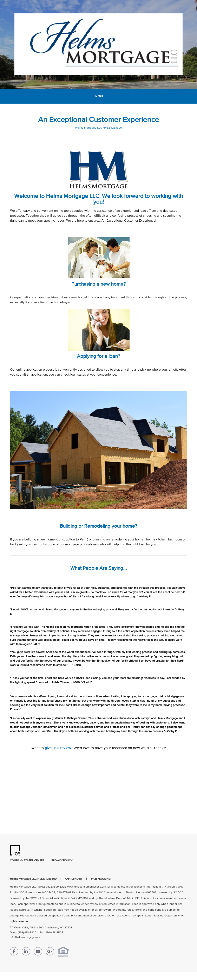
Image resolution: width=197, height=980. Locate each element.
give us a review (58, 748)
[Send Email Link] (38, 952)
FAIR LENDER (73, 879)
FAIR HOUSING (101, 879)
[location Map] (99, 794)
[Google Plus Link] (50, 952)
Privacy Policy (62, 861)
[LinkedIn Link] (26, 952)
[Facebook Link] (14, 952)
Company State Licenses (27, 861)
